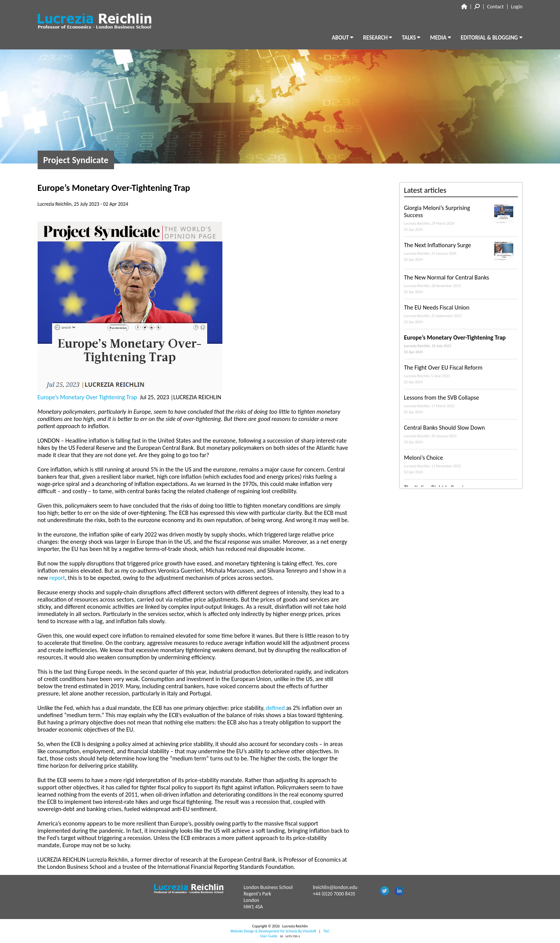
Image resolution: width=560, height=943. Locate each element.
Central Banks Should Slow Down (461, 434)
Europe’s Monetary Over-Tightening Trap (461, 344)
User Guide (269, 936)
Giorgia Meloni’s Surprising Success (461, 218)
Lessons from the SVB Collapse (461, 404)
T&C (326, 931)
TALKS (411, 38)
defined (276, 708)
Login (517, 7)
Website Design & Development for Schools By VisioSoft (273, 931)
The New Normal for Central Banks (461, 284)
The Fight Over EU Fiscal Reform (461, 374)
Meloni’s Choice (461, 464)
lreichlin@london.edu (335, 887)
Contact (495, 7)
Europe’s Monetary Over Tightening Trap (88, 397)
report (57, 578)
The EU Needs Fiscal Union (461, 314)
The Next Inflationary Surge (461, 252)
